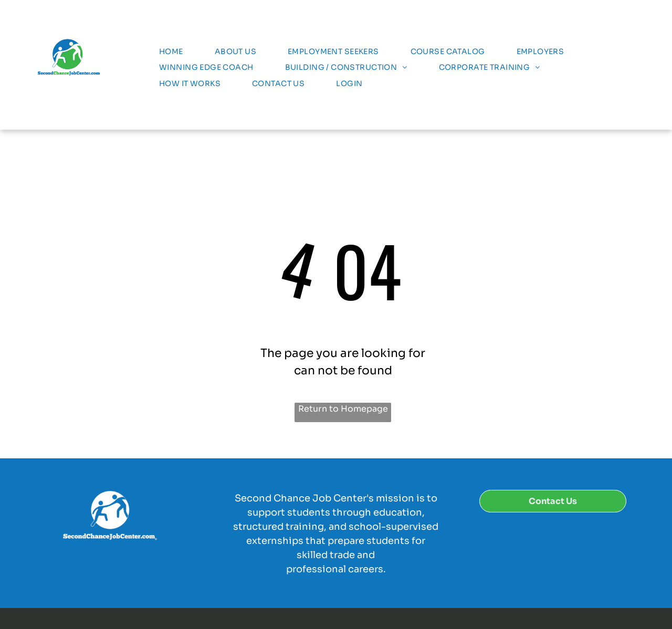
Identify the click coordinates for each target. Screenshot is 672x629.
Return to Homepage (343, 409)
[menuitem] (171, 52)
